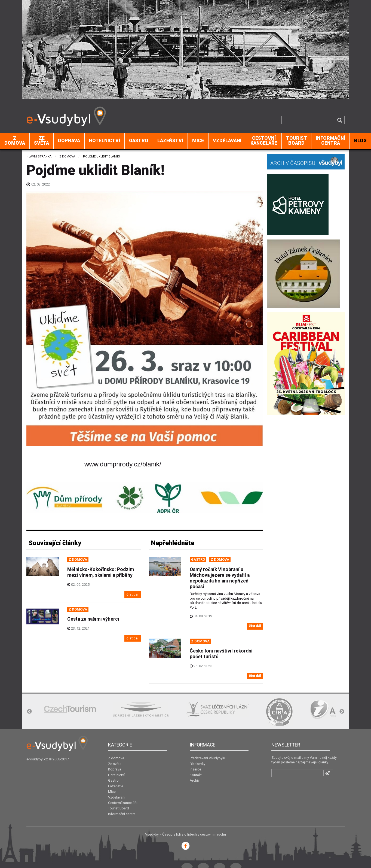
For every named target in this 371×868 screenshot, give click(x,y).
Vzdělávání (227, 141)
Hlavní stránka (39, 157)
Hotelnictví (105, 141)
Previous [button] (29, 712)
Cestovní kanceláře (264, 141)
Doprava (69, 141)
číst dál (133, 594)
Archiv (195, 780)
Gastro (139, 141)
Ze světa (42, 141)
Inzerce (195, 769)
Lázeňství (170, 141)
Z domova (15, 141)
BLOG (360, 141)
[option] (70, 709)
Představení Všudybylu (207, 758)
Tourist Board (297, 141)
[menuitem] (15, 141)
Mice (198, 141)
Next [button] (342, 712)
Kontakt (196, 775)
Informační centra (330, 141)
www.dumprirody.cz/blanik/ (123, 464)
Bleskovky (197, 764)
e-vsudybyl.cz (37, 759)
